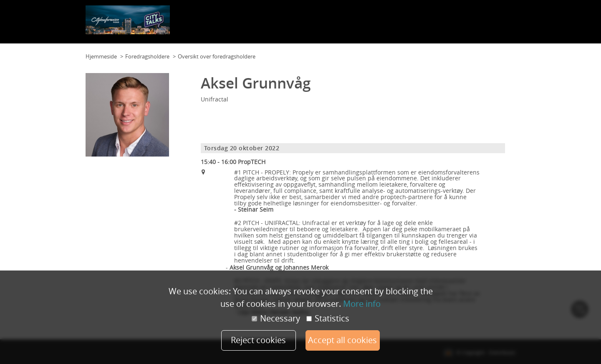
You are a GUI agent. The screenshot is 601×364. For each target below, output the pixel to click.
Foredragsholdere (476, 25)
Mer (508, 25)
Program (341, 25)
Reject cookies (255, 340)
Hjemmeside (101, 56)
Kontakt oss (310, 25)
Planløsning (276, 25)
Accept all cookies (347, 340)
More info (362, 303)
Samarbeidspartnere (383, 25)
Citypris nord (431, 25)
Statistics (328, 318)
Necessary (276, 318)
